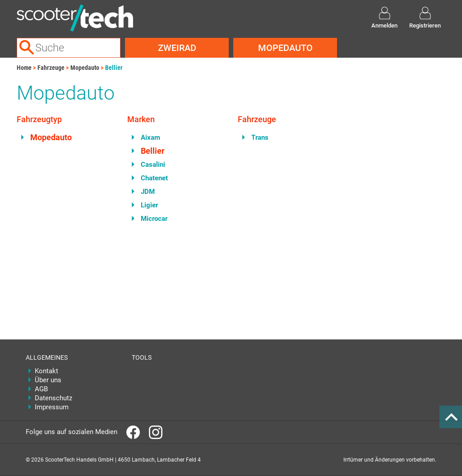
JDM (148, 192)
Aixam (150, 137)
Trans (260, 137)
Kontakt (46, 371)
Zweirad (177, 48)
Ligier (149, 205)
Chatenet (154, 178)
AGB (41, 389)
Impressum (52, 407)
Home (24, 68)
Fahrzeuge (51, 68)
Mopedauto (285, 48)
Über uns (48, 380)
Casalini (153, 165)
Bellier (114, 68)
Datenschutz (53, 398)
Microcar (154, 219)
